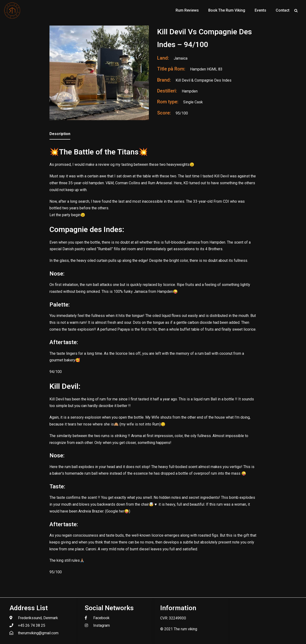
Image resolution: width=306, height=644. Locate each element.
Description (60, 134)
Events (260, 10)
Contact (283, 10)
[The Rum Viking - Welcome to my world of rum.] (12, 10)
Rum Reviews (187, 10)
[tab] (60, 134)
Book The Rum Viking (227, 10)
